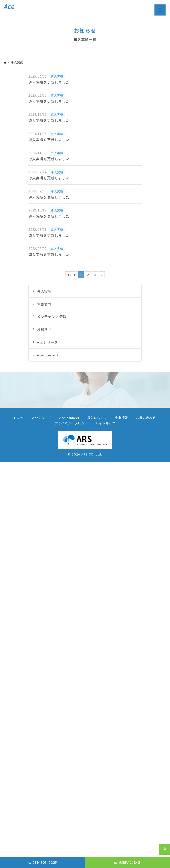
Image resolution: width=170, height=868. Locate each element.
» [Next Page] (102, 275)
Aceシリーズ (47, 342)
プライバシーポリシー (71, 423)
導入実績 (44, 291)
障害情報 (44, 304)
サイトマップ (106, 423)
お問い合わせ (146, 418)
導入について (97, 418)
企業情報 (122, 418)
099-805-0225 (42, 862)
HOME (19, 418)
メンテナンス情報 (52, 317)
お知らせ (44, 329)
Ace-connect (48, 355)
